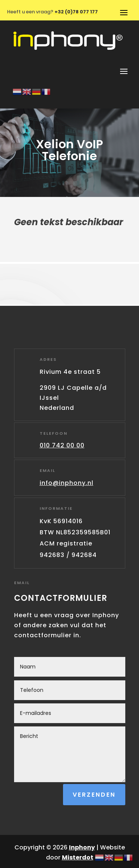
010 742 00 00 (62, 445)
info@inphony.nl (67, 483)
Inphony (82, 847)
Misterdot (78, 857)
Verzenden (94, 795)
